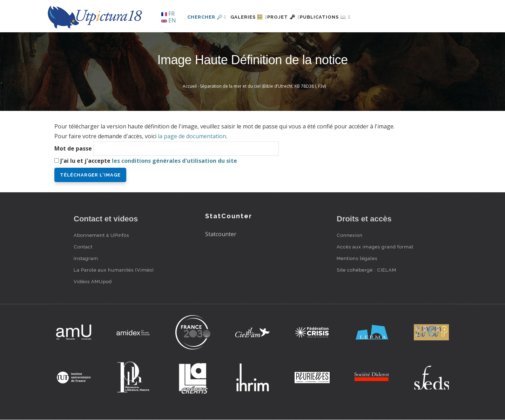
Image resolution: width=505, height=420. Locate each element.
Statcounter (221, 234)
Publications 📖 (346, 17)
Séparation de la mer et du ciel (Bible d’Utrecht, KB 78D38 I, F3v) (263, 86)
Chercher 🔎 (207, 17)
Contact (83, 247)
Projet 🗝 (296, 17)
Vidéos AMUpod (93, 281)
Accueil (190, 86)
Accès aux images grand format (375, 247)
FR (168, 14)
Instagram (86, 258)
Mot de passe (73, 148)
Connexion (350, 235)
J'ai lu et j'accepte (149, 161)
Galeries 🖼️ (253, 17)
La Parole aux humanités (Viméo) (114, 270)
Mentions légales (357, 258)
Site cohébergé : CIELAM (366, 270)
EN (169, 20)
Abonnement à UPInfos (101, 235)
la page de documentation (192, 136)
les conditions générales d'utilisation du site (174, 161)
